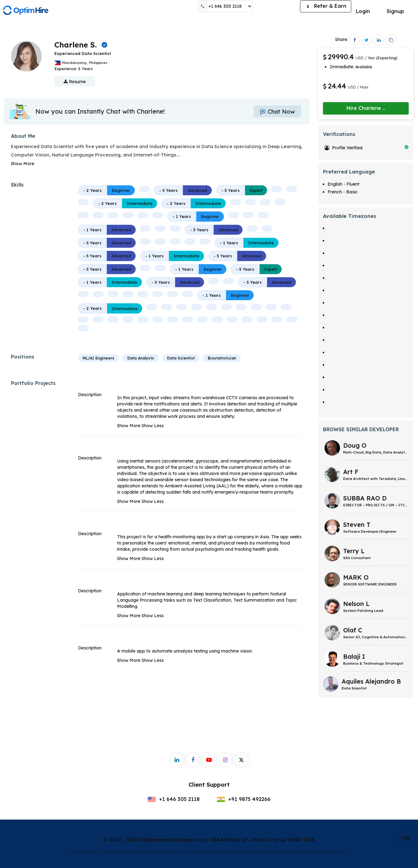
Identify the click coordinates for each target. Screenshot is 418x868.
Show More (23, 164)
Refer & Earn (326, 7)
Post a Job (276, 6)
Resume (75, 82)
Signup (395, 11)
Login (363, 11)
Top (406, 838)
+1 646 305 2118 (174, 799)
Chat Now (277, 112)
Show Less (153, 426)
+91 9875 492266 (244, 799)
